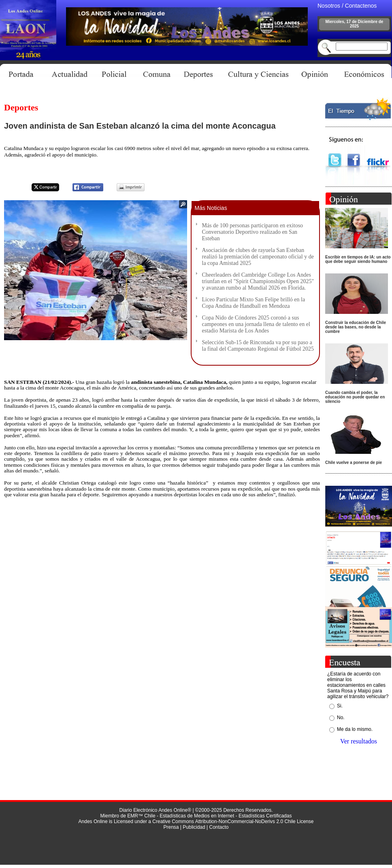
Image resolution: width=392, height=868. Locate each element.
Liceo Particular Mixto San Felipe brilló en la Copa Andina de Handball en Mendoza (254, 303)
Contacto (219, 827)
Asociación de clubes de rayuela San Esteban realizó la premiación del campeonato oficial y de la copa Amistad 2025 (258, 257)
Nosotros (329, 6)
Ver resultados (359, 741)
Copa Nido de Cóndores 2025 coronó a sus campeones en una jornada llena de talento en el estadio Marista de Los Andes (256, 324)
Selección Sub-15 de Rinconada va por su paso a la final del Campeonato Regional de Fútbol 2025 (258, 346)
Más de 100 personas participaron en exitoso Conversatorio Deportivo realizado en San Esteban (253, 232)
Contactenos (361, 6)
